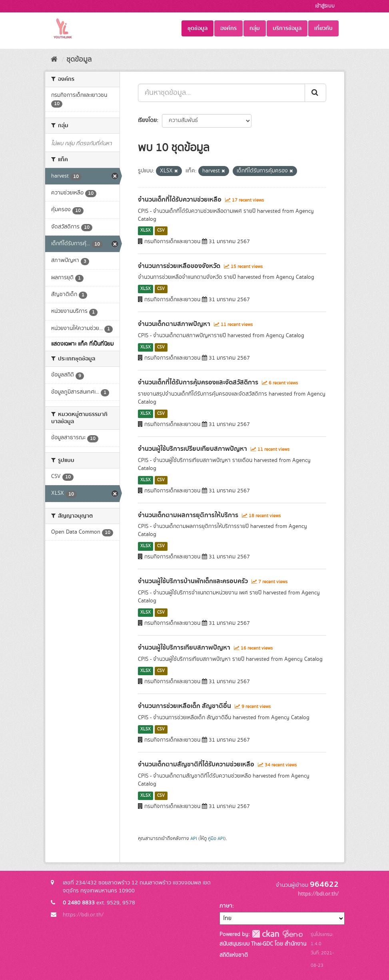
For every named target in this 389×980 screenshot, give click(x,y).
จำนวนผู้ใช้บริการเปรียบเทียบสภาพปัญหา (193, 449)
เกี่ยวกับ (323, 28)
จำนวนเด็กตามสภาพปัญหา (174, 324)
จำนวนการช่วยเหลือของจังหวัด (179, 266)
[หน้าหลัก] (54, 60)
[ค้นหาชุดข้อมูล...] (221, 93)
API (194, 839)
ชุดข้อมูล (197, 28)
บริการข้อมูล (287, 28)
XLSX (146, 231)
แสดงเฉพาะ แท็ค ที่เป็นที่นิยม (82, 344)
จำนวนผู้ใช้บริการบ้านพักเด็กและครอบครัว (193, 581)
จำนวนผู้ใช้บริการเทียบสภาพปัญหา (184, 648)
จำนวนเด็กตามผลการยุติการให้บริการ (188, 515)
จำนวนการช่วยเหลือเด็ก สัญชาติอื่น (185, 706)
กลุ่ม (255, 28)
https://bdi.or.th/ (83, 915)
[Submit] (315, 93)
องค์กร (228, 28)
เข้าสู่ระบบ (325, 6)
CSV (161, 231)
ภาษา (226, 906)
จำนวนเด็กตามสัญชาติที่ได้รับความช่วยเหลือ (196, 764)
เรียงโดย (147, 120)
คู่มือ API (216, 839)
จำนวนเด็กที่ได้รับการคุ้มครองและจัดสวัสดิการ (198, 382)
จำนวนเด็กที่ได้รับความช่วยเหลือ (180, 200)
